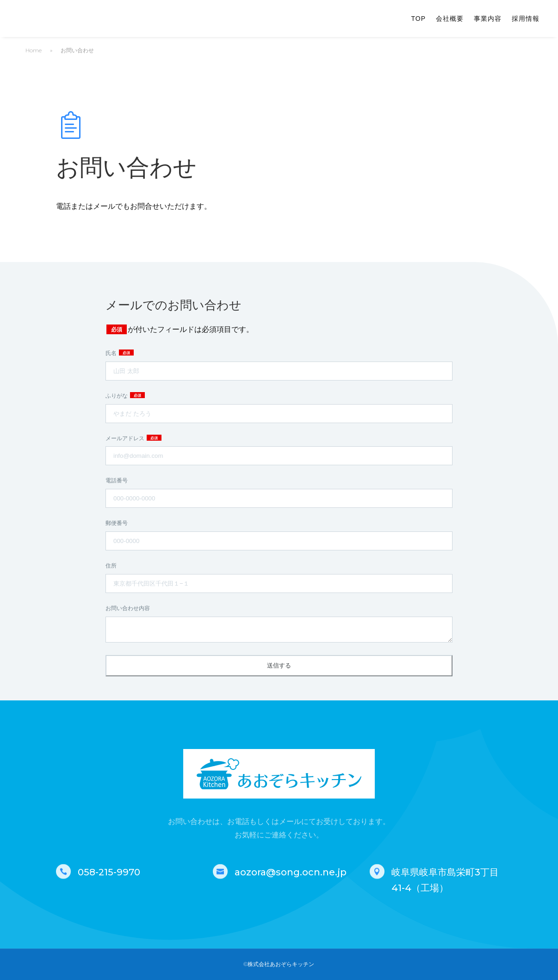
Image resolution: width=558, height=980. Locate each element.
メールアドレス (126, 438)
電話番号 (117, 480)
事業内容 (488, 19)
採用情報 (526, 19)
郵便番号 (117, 523)
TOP (418, 19)
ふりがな (117, 396)
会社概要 (450, 19)
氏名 (112, 353)
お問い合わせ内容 (128, 608)
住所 (111, 565)
